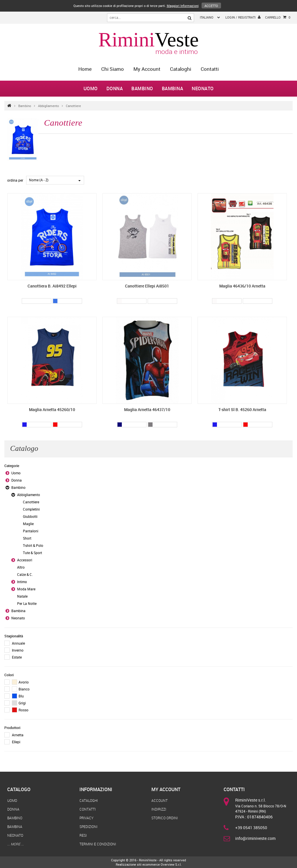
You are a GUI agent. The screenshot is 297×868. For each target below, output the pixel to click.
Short (27, 538)
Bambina (173, 88)
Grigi (19, 703)
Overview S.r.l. (171, 864)
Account (160, 800)
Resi (83, 835)
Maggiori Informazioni (183, 6)
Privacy (86, 818)
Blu (18, 696)
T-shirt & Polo (33, 545)
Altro (21, 567)
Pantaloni (31, 531)
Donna (115, 88)
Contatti (210, 69)
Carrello (278, 17)
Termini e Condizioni (98, 844)
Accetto (211, 6)
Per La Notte (27, 603)
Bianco (21, 689)
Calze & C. (25, 574)
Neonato (203, 88)
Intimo (22, 582)
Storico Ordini (165, 818)
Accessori (25, 560)
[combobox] (55, 180)
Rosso (20, 710)
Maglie (28, 524)
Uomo (91, 88)
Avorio (20, 682)
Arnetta (18, 735)
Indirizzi (159, 809)
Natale (22, 596)
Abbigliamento (48, 106)
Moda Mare (26, 589)
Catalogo (19, 789)
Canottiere (73, 106)
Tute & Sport (32, 553)
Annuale (18, 643)
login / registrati (243, 17)
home (85, 69)
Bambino (142, 88)
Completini (31, 509)
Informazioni (96, 789)
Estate (17, 657)
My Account (147, 69)
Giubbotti (30, 516)
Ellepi (16, 742)
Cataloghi (181, 69)
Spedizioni (88, 827)
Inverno (18, 650)
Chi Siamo (113, 69)
